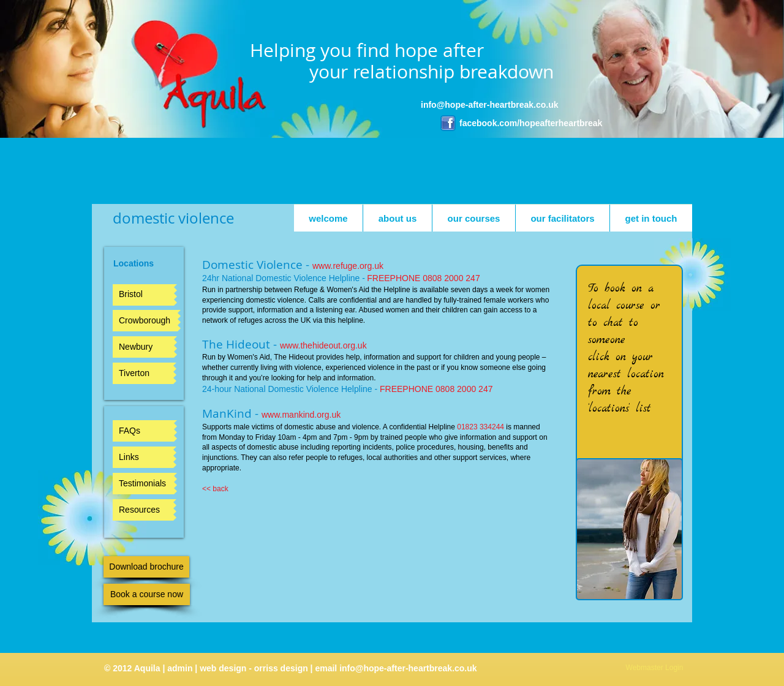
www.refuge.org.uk (348, 266)
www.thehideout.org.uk (323, 345)
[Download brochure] (146, 567)
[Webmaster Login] (654, 668)
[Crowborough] (145, 321)
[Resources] (143, 510)
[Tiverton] (143, 373)
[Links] (143, 457)
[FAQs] (143, 431)
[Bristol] (143, 295)
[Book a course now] (147, 594)
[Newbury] (143, 347)
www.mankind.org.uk (301, 415)
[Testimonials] (143, 484)
